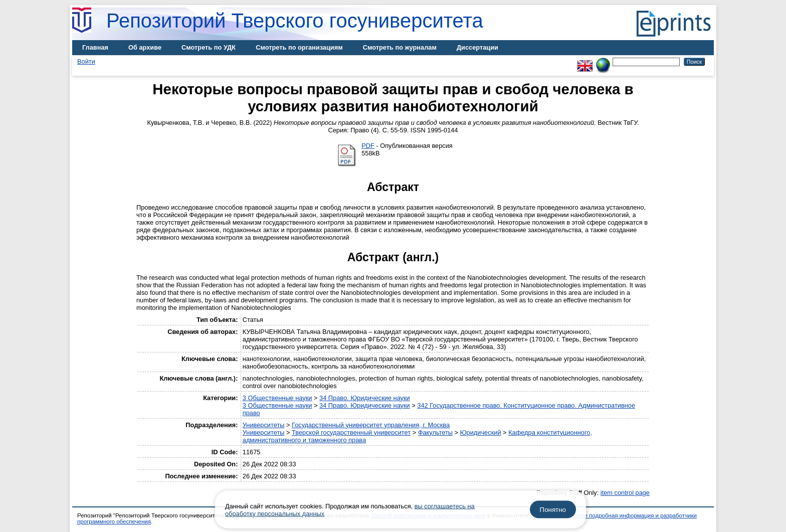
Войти (86, 61)
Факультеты (435, 432)
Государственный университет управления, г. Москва (371, 425)
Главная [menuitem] (95, 47)
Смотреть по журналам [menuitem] (400, 47)
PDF (368, 146)
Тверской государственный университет (351, 432)
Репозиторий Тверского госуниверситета (295, 21)
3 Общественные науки (277, 398)
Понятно (553, 510)
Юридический (481, 432)
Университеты (264, 425)
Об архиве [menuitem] (145, 47)
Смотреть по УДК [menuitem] (209, 47)
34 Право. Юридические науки (365, 398)
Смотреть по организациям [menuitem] (299, 47)
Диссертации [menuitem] (477, 47)
